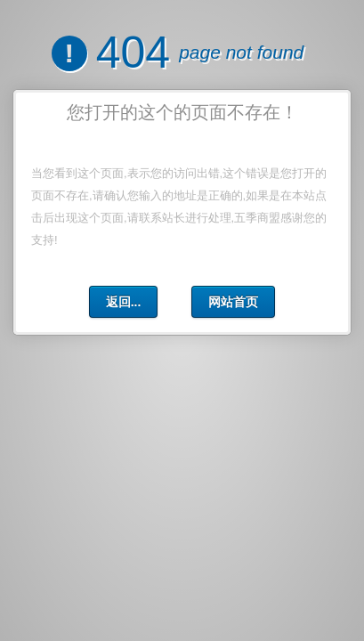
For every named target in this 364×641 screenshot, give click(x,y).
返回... (124, 302)
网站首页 (233, 302)
